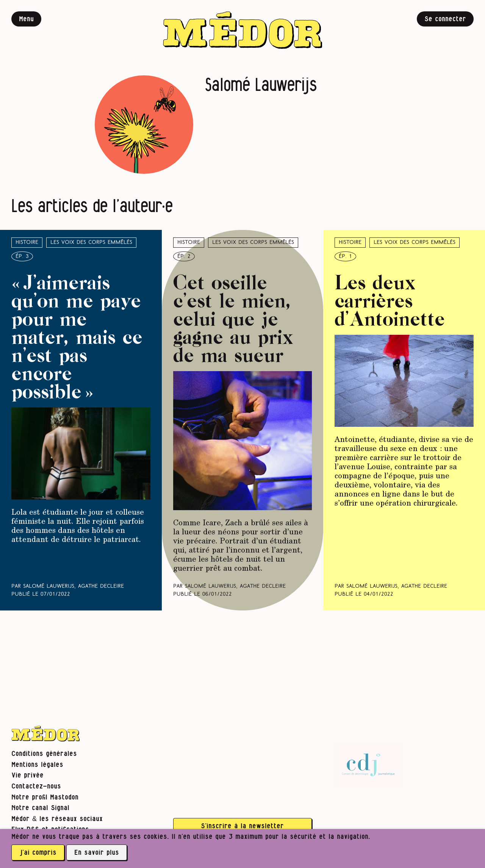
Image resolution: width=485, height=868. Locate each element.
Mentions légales (37, 765)
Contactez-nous (36, 786)
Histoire (27, 243)
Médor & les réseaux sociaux (57, 819)
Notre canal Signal (40, 808)
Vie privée (27, 775)
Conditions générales (44, 754)
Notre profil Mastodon (45, 797)
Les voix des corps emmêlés (91, 243)
